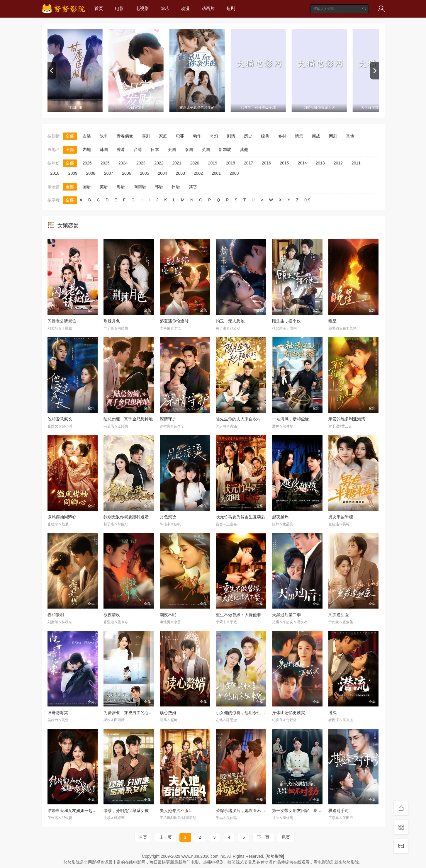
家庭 (163, 136)
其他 (350, 136)
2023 (141, 163)
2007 (109, 173)
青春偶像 (125, 136)
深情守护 (168, 419)
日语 (176, 187)
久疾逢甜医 (339, 615)
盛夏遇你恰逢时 (174, 321)
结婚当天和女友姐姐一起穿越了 (76, 811)
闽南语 (140, 187)
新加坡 (225, 150)
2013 (320, 163)
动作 (197, 136)
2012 (338, 163)
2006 (127, 173)
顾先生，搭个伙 (286, 321)
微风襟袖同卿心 (62, 517)
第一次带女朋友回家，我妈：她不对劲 (307, 811)
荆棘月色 (112, 321)
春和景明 (56, 615)
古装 (87, 136)
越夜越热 (280, 517)
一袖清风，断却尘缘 (291, 419)
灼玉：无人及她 (230, 321)
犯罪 (180, 136)
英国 (206, 150)
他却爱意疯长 (60, 419)
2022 (159, 163)
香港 (121, 150)
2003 (180, 173)
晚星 (332, 321)
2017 (248, 163)
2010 (55, 173)
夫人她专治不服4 (175, 811)
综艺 (165, 8)
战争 (104, 136)
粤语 (121, 187)
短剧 (231, 8)
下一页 (263, 837)
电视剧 (142, 8)
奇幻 (214, 136)
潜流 (332, 713)
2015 (284, 163)
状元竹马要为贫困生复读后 (240, 517)
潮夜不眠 (168, 615)
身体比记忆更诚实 (288, 713)
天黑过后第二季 (286, 615)
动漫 (185, 8)
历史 (248, 136)
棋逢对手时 (339, 811)
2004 (162, 173)
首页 (99, 8)
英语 (104, 187)
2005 (144, 173)
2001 (216, 173)
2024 (123, 163)
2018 (231, 163)
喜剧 (146, 136)
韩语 (159, 187)
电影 (119, 8)
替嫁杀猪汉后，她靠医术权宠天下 (247, 811)
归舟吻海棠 (58, 713)
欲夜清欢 (112, 615)
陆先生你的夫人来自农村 (238, 419)
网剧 (333, 136)
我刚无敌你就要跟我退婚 (126, 517)
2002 (198, 173)
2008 (91, 173)
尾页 (286, 837)
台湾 (138, 150)
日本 (155, 150)
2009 (73, 173)
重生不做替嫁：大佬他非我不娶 (245, 615)
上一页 (166, 837)
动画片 (208, 8)
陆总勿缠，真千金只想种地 (128, 419)
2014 (302, 163)
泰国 (189, 150)
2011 (356, 163)
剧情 (231, 136)
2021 (177, 163)
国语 (87, 187)
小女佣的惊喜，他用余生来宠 (242, 713)
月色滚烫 (168, 517)
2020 (195, 163)
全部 (70, 136)
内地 (87, 150)
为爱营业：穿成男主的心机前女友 (134, 713)
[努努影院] (275, 856)
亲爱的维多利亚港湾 (347, 419)
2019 (213, 163)
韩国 (104, 150)
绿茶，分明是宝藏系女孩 (126, 811)
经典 (265, 136)
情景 (299, 136)
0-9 (307, 200)
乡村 (282, 136)
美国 (172, 150)
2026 (87, 163)
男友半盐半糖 (341, 517)
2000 (234, 173)
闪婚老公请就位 (62, 321)
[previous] (52, 71)
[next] (374, 71)
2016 (266, 163)
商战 (316, 136)
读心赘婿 (168, 713)
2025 (105, 163)
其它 (193, 187)
